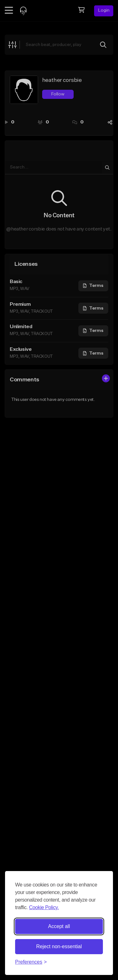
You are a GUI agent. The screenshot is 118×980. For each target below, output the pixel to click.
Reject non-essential (59, 946)
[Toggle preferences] (31, 962)
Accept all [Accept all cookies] (59, 926)
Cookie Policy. (44, 907)
